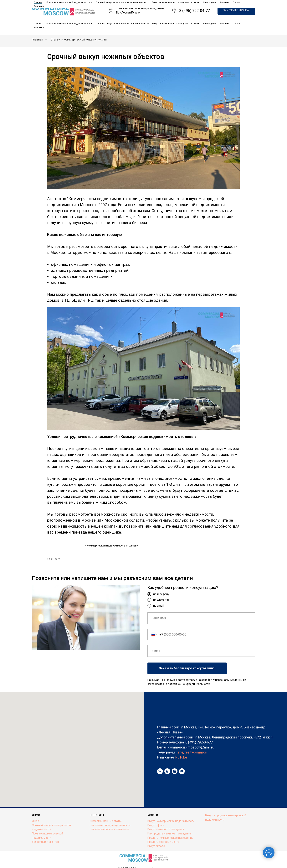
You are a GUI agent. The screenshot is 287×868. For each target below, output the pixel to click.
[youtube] (182, 762)
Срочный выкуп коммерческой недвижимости (121, 24)
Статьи (236, 24)
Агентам (224, 24)
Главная (38, 24)
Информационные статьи (106, 812)
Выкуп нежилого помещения (166, 820)
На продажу (209, 24)
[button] (236, 11)
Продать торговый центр (163, 833)
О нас (35, 812)
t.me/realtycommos (192, 743)
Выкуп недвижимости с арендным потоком (175, 24)
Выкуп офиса (156, 816)
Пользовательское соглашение (110, 820)
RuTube (181, 748)
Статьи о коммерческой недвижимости (79, 39)
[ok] (167, 762)
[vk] (160, 762)
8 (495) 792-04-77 (195, 11)
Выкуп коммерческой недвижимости (171, 812)
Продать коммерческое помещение (170, 828)
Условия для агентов (45, 833)
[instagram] (175, 762)
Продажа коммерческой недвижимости (68, 24)
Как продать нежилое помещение (169, 824)
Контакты (39, 27)
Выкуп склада (156, 837)
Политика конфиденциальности (110, 816)
